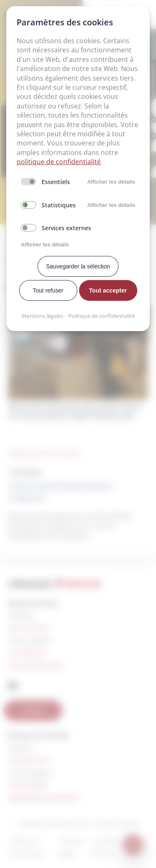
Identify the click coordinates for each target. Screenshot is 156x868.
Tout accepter (108, 290)
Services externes (66, 228)
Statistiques (59, 205)
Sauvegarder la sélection (78, 266)
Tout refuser (48, 290)
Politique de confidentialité (102, 316)
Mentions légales (42, 316)
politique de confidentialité (59, 162)
